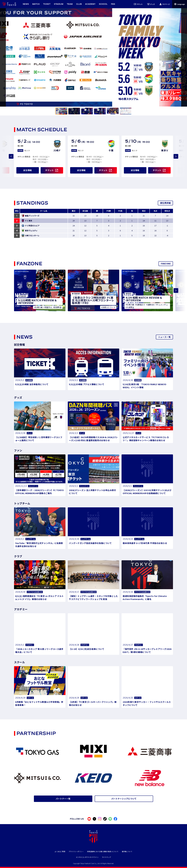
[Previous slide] (11, 156)
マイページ (165, 4)
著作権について (127, 851)
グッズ (151, 4)
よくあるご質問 (60, 851)
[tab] (61, 111)
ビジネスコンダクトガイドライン (87, 857)
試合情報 (28, 170)
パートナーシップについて (124, 799)
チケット (138, 4)
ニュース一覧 (164, 337)
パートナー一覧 (63, 799)
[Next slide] (176, 156)
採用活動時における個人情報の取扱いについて (103, 851)
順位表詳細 (165, 203)
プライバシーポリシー (76, 851)
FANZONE (166, 264)
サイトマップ (106, 857)
